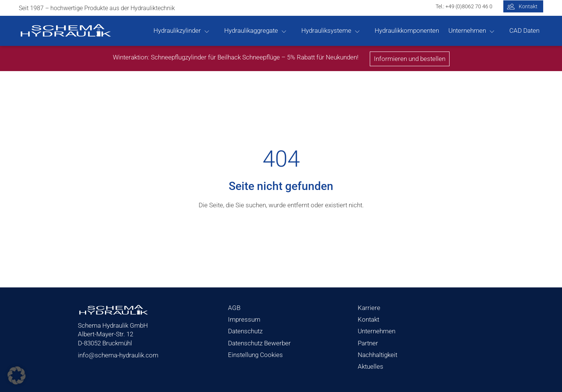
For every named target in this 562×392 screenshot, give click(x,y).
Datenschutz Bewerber (259, 343)
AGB (234, 308)
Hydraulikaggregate (251, 30)
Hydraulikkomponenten (407, 30)
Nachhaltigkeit (377, 355)
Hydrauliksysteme (326, 30)
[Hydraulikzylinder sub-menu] (211, 31)
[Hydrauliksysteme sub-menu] (361, 31)
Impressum (244, 319)
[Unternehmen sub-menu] (496, 31)
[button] (17, 375)
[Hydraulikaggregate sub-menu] (288, 31)
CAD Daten (524, 30)
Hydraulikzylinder (177, 30)
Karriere (369, 308)
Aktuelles (371, 366)
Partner (368, 343)
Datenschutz (245, 331)
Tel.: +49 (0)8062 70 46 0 (464, 6)
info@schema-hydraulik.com (118, 355)
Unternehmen (467, 30)
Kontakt (368, 319)
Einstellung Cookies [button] (255, 355)
